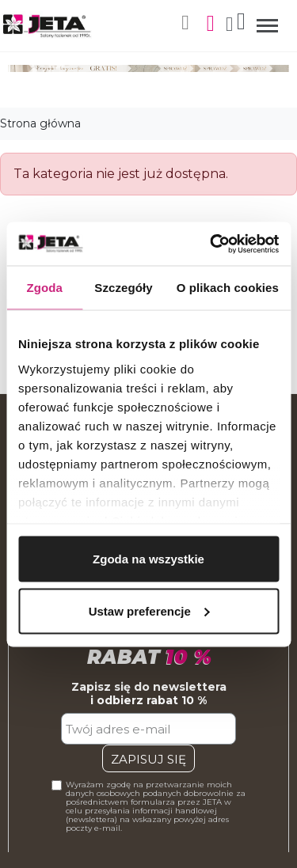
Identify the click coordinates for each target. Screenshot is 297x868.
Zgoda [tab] (44, 288)
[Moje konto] (229, 26)
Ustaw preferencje (149, 610)
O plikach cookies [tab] (228, 288)
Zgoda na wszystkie (148, 559)
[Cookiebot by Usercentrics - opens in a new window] (211, 244)
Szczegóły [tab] (123, 288)
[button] (185, 23)
